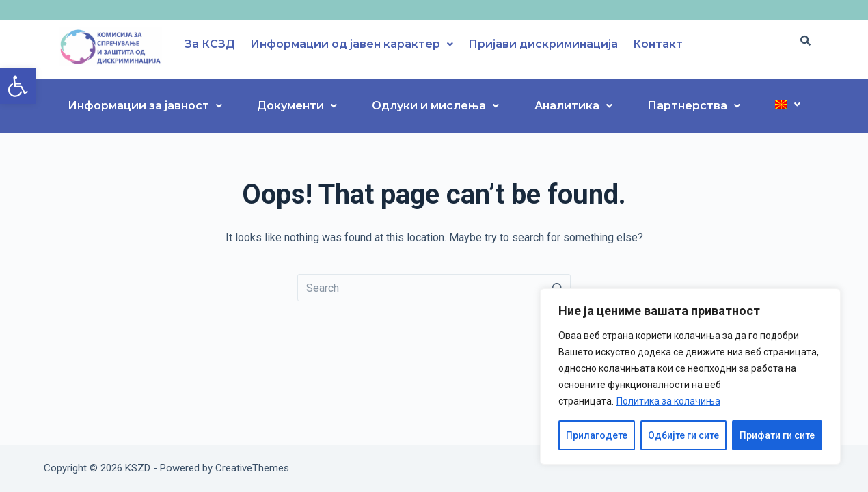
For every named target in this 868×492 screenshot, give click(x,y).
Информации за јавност (145, 106)
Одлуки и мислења (435, 106)
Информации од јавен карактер (352, 44)
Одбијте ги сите (683, 435)
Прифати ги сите (777, 435)
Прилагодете (597, 435)
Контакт (658, 44)
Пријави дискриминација (543, 44)
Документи (297, 106)
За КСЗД (210, 44)
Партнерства (694, 106)
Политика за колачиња (668, 401)
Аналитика (573, 106)
